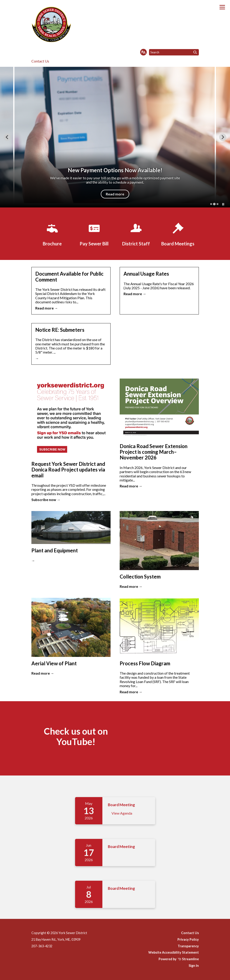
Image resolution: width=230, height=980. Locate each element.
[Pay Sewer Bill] (94, 234)
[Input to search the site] (174, 52)
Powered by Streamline (179, 959)
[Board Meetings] (178, 234)
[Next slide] (223, 137)
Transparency (188, 946)
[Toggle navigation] (222, 7)
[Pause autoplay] (223, 204)
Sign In (194, 966)
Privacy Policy (188, 939)
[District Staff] (136, 234)
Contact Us (40, 61)
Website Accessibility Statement (174, 952)
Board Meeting (121, 805)
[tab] (211, 204)
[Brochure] (52, 234)
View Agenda (122, 813)
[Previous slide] (7, 137)
